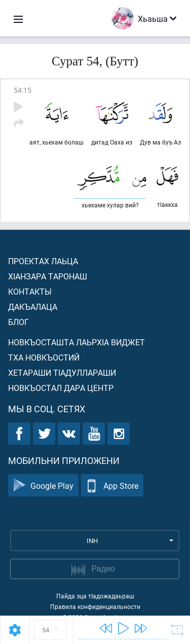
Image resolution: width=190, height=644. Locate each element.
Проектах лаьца (43, 261)
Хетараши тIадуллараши (62, 372)
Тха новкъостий (44, 357)
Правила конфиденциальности (95, 606)
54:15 (23, 90)
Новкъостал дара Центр (61, 388)
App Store (112, 486)
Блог (18, 322)
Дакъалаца (33, 307)
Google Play (43, 486)
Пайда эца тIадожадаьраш (95, 596)
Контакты (30, 291)
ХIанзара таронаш (48, 276)
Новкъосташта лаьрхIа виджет (77, 342)
